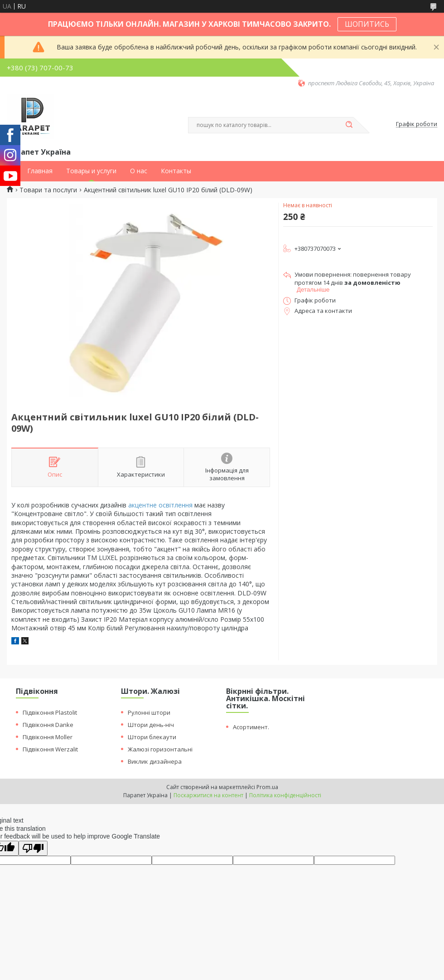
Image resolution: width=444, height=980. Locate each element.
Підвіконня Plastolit (50, 712)
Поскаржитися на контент (208, 795)
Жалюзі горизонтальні (160, 749)
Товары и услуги (91, 171)
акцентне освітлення (160, 505)
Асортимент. (251, 727)
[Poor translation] (33, 848)
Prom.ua (267, 787)
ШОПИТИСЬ (367, 24)
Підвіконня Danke (48, 725)
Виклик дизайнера (155, 761)
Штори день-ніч (151, 725)
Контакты (176, 171)
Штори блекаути (152, 737)
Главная (40, 171)
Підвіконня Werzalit (50, 749)
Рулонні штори (149, 712)
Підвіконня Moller (48, 737)
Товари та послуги (48, 190)
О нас (139, 171)
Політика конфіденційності (285, 795)
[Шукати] (349, 125)
